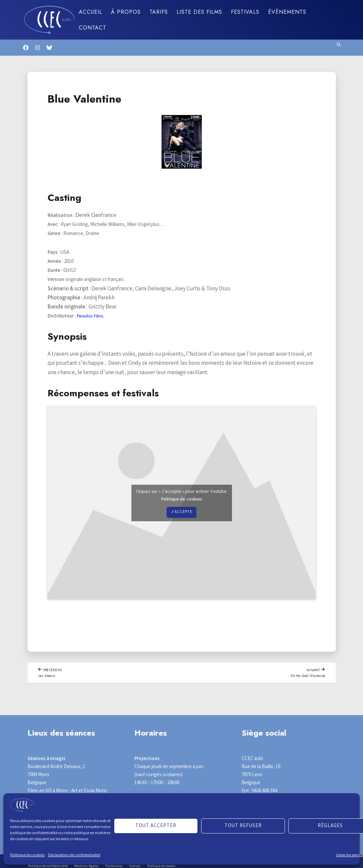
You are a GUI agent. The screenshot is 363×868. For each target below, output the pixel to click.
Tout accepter (156, 826)
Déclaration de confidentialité (74, 855)
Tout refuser (243, 826)
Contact (93, 28)
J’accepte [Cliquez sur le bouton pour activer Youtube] (182, 512)
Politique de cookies (27, 855)
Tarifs (159, 12)
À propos (126, 12)
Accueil (90, 12)
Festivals (245, 12)
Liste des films (199, 12)
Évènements (287, 12)
